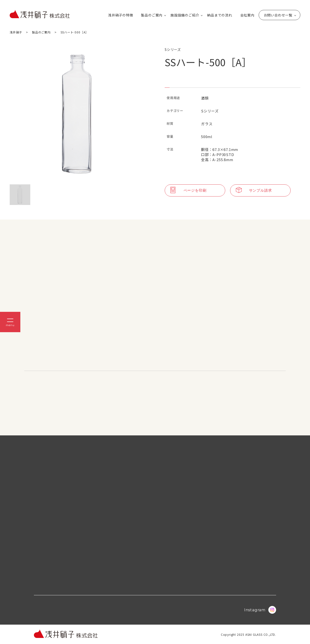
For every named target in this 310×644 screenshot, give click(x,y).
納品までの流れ (220, 15)
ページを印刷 (189, 190)
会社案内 (247, 15)
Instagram (260, 610)
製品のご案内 (152, 15)
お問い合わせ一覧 (278, 15)
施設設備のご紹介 (185, 15)
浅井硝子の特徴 (121, 15)
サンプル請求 (254, 190)
